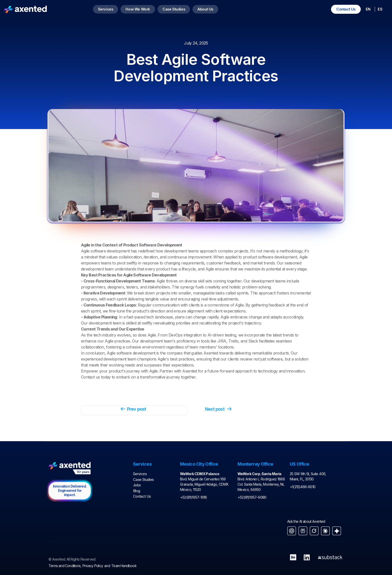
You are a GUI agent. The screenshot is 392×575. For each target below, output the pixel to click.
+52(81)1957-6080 (252, 512)
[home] (25, 9)
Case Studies (174, 9)
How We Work (138, 9)
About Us (205, 9)
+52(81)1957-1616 (193, 512)
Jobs (137, 500)
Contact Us (346, 9)
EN (368, 9)
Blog (136, 505)
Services (106, 9)
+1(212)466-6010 (302, 501)
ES (380, 9)
